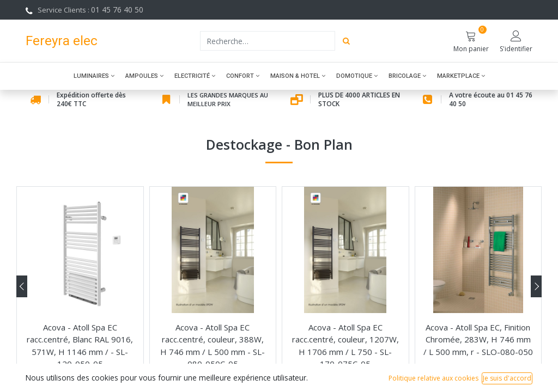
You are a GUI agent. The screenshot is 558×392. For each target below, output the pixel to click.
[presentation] (22, 286)
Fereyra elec (62, 41)
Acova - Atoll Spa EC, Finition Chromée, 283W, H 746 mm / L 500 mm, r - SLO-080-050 (478, 339)
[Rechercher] (346, 41)
